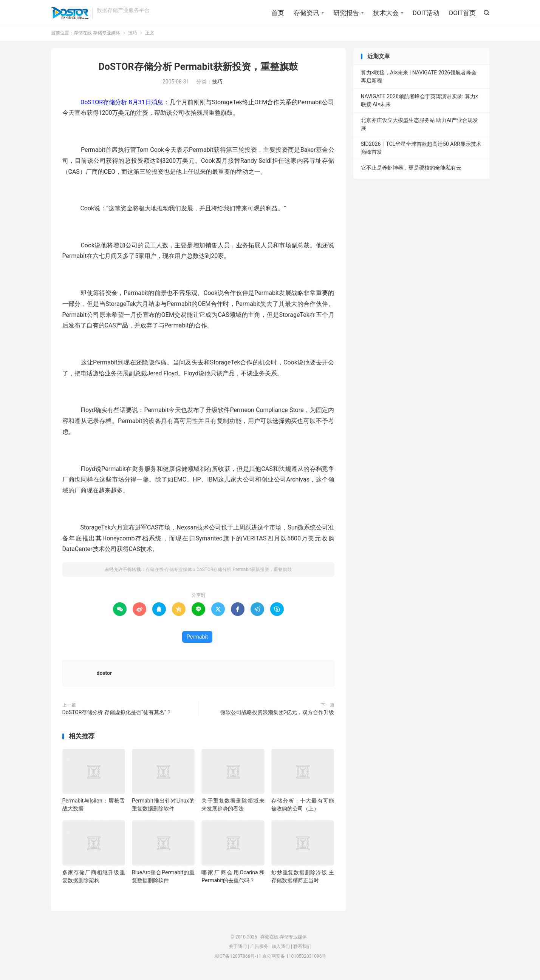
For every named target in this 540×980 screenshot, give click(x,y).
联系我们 (302, 949)
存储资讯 (306, 13)
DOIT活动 (426, 13)
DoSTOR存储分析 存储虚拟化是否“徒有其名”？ (117, 715)
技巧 (133, 35)
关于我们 (238, 949)
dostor (104, 676)
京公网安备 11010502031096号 (294, 959)
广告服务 (259, 949)
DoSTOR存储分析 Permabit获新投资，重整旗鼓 (198, 69)
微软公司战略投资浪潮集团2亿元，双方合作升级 (277, 715)
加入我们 (281, 949)
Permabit (197, 639)
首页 (278, 13)
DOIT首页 (462, 13)
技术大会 (386, 13)
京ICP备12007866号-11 (238, 959)
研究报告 (346, 13)
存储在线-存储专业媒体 (70, 14)
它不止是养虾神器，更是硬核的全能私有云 (411, 170)
